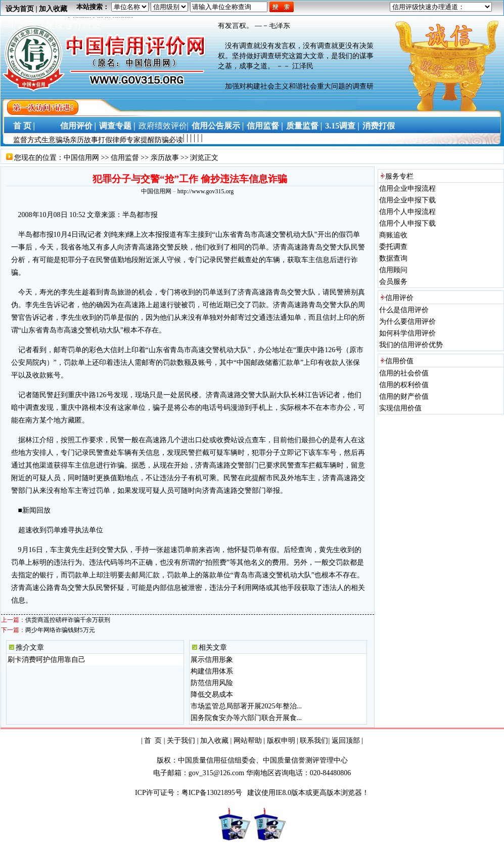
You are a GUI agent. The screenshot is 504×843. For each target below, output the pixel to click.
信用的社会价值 (404, 373)
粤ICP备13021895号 (213, 793)
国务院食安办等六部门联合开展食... (246, 718)
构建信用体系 (212, 671)
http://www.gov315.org (206, 191)
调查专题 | (117, 126)
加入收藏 (53, 9)
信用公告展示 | (218, 126)
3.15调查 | (342, 126)
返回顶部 (346, 741)
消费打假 (379, 126)
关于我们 (181, 741)
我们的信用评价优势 (411, 345)
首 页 (153, 741)
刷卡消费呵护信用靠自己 (47, 660)
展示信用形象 (212, 660)
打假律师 (112, 140)
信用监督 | (265, 126)
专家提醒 (141, 140)
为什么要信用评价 (407, 322)
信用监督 (125, 158)
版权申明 (281, 741)
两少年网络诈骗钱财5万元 (60, 630)
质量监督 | (304, 126)
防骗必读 (169, 140)
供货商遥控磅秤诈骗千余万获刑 (68, 620)
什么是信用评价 (404, 310)
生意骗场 (56, 140)
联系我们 (314, 741)
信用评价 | (78, 126)
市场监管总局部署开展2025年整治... (246, 706)
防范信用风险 (212, 683)
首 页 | (22, 126)
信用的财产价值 (404, 396)
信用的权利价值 (404, 385)
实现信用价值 (400, 408)
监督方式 (27, 140)
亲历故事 (84, 140)
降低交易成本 (212, 694)
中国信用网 (81, 158)
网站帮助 (248, 741)
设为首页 (20, 9)
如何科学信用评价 (407, 333)
